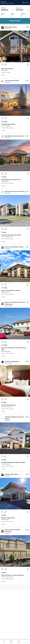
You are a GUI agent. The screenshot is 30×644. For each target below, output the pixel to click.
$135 (27, 361)
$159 (27, 417)
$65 (27, 474)
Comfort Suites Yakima (12, 81)
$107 (27, 191)
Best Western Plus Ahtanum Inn (15, 136)
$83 (27, 247)
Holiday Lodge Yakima (12, 474)
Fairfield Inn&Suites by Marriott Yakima (13, 462)
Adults (13, 14)
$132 (27, 80)
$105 (27, 27)
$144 (27, 530)
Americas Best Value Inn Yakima (15, 191)
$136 (27, 136)
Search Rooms (15, 21)
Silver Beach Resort (11, 27)
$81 (28, 302)
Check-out (19, 8)
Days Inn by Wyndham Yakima (14, 247)
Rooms (3, 14)
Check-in (3, 8)
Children (23, 14)
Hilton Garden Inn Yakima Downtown (13, 575)
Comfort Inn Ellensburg (12, 361)
